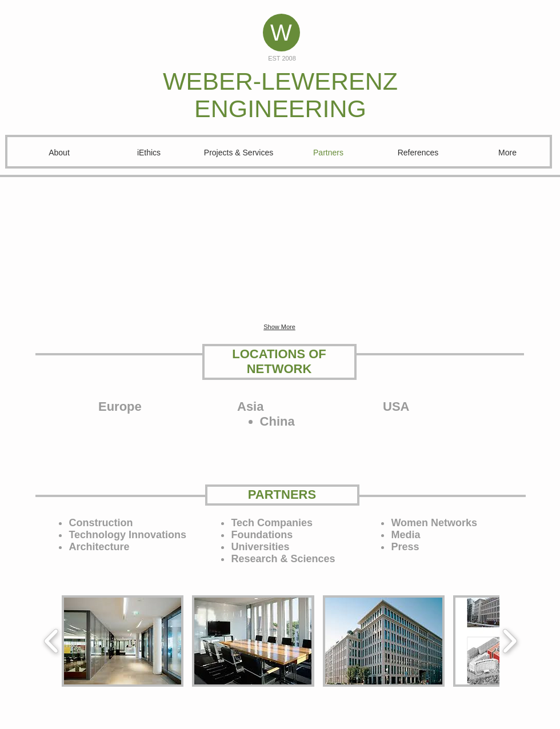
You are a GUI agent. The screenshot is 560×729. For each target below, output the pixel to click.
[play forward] (509, 641)
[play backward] (52, 641)
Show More (279, 327)
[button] (112, 250)
